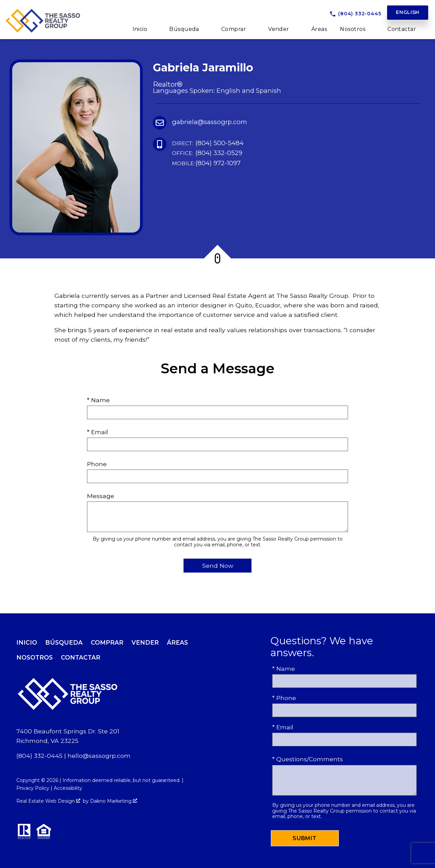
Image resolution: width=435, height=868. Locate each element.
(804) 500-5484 (208, 143)
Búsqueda (64, 642)
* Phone (284, 698)
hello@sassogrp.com (99, 756)
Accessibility (68, 788)
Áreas (319, 29)
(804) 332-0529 (207, 153)
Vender (145, 642)
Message (101, 496)
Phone (97, 464)
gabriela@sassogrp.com (210, 122)
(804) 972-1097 (206, 163)
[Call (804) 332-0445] (355, 14)
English (408, 12)
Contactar (81, 657)
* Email (98, 432)
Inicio (27, 642)
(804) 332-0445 (39, 756)
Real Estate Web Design (48, 801)
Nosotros (34, 657)
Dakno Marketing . (114, 801)
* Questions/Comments (308, 759)
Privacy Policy (33, 788)
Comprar (107, 642)
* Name (98, 400)
